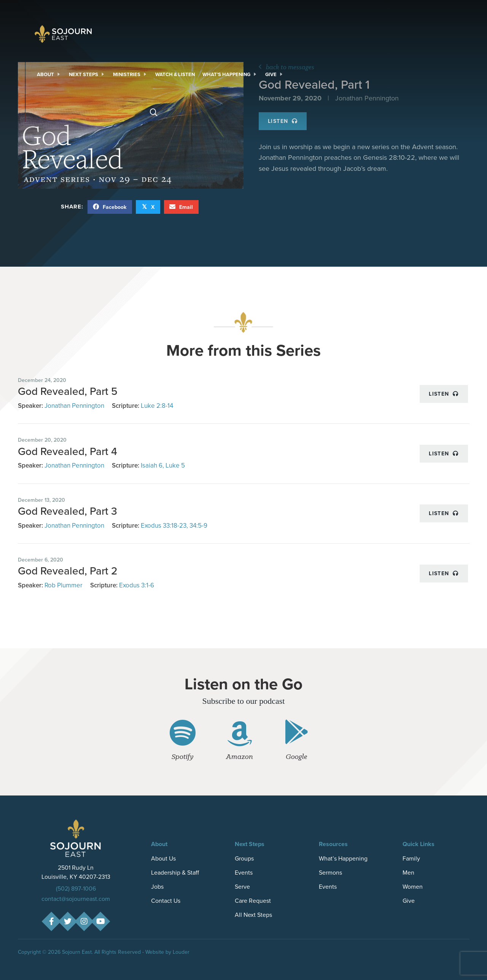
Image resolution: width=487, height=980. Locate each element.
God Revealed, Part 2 (68, 571)
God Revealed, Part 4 (68, 451)
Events (244, 873)
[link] (49, 75)
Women (413, 887)
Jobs (157, 887)
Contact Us (166, 901)
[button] (51, 922)
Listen (444, 394)
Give (409, 901)
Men (408, 873)
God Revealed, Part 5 (68, 391)
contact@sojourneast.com (76, 899)
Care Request (253, 901)
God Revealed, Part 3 (68, 511)
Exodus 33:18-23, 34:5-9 (174, 526)
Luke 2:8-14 (157, 406)
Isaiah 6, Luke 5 (163, 465)
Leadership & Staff (175, 873)
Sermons (330, 873)
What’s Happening (343, 858)
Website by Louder (167, 952)
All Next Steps (253, 915)
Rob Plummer (64, 585)
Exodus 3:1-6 (137, 585)
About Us (163, 858)
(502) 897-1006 (76, 889)
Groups (244, 858)
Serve (242, 887)
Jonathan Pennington (74, 406)
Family (411, 858)
